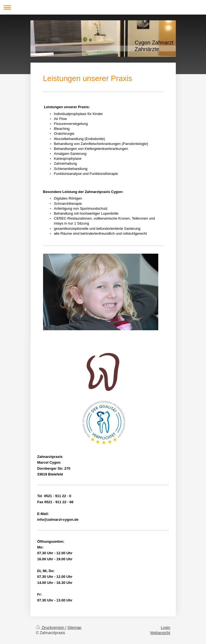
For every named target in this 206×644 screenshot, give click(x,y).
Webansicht (160, 633)
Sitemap (74, 628)
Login (165, 628)
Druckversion (51, 628)
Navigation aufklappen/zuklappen (103, 7)
